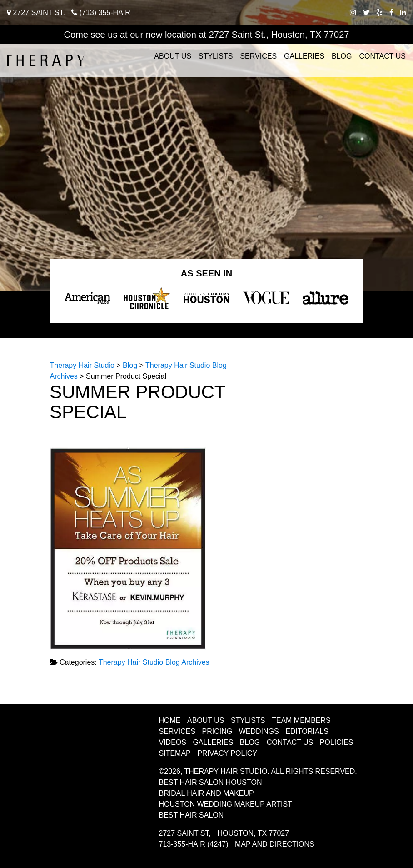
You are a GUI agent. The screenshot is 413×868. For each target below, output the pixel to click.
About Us (173, 56)
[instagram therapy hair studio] (353, 13)
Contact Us (382, 56)
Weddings (259, 731)
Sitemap (175, 753)
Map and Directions (275, 844)
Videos (173, 742)
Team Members (301, 720)
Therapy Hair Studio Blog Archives (154, 662)
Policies (337, 742)
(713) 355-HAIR (101, 13)
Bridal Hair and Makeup (206, 793)
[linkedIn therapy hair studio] (403, 13)
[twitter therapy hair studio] (366, 13)
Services (258, 56)
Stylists (216, 56)
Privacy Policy (227, 753)
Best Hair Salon (192, 815)
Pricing (217, 731)
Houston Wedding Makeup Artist (226, 804)
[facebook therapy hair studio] (391, 13)
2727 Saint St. (36, 13)
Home (170, 720)
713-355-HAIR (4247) (194, 844)
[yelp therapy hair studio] (379, 13)
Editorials (307, 731)
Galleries (304, 56)
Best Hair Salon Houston (211, 782)
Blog (342, 56)
